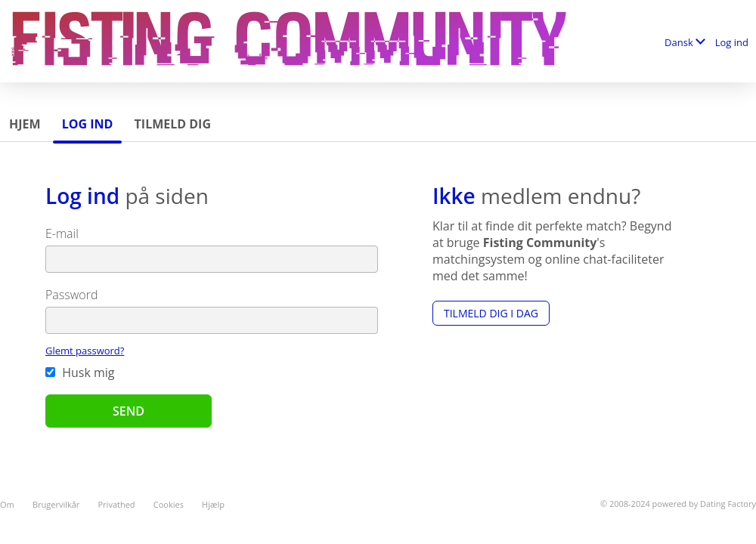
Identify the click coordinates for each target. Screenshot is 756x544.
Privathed (117, 504)
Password (71, 295)
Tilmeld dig (173, 124)
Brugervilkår (56, 504)
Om (7, 504)
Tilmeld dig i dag (491, 313)
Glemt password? (85, 351)
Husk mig (80, 372)
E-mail (62, 233)
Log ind (732, 42)
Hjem (25, 124)
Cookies (169, 504)
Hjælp (213, 504)
